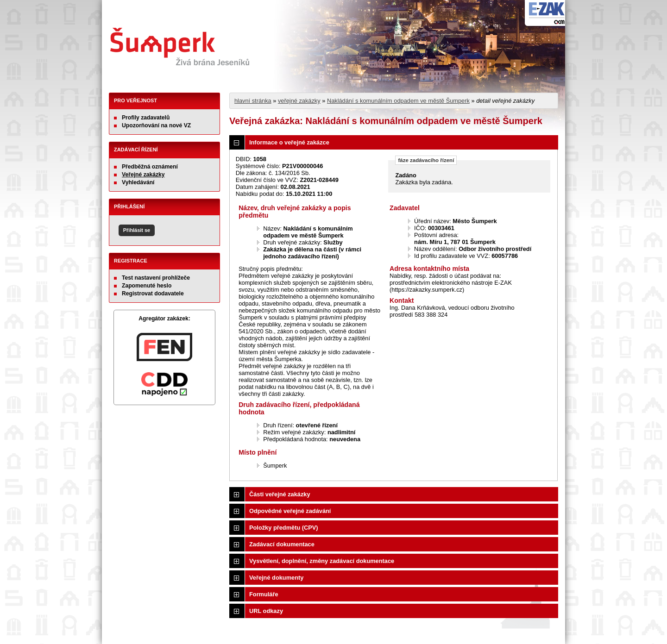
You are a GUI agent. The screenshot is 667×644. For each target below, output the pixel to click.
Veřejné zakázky (143, 175)
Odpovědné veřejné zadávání (290, 511)
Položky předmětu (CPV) (284, 528)
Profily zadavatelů (146, 118)
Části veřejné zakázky (280, 494)
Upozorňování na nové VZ (156, 125)
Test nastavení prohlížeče (156, 278)
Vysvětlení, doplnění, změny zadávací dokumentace (322, 561)
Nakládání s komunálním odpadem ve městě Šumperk (398, 101)
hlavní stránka (253, 101)
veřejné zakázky (299, 101)
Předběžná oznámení (150, 167)
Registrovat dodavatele (153, 294)
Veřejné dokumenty (276, 578)
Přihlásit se (137, 230)
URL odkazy (266, 611)
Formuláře (264, 594)
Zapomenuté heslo (147, 286)
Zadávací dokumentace (282, 544)
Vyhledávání (138, 182)
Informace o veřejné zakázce (289, 142)
